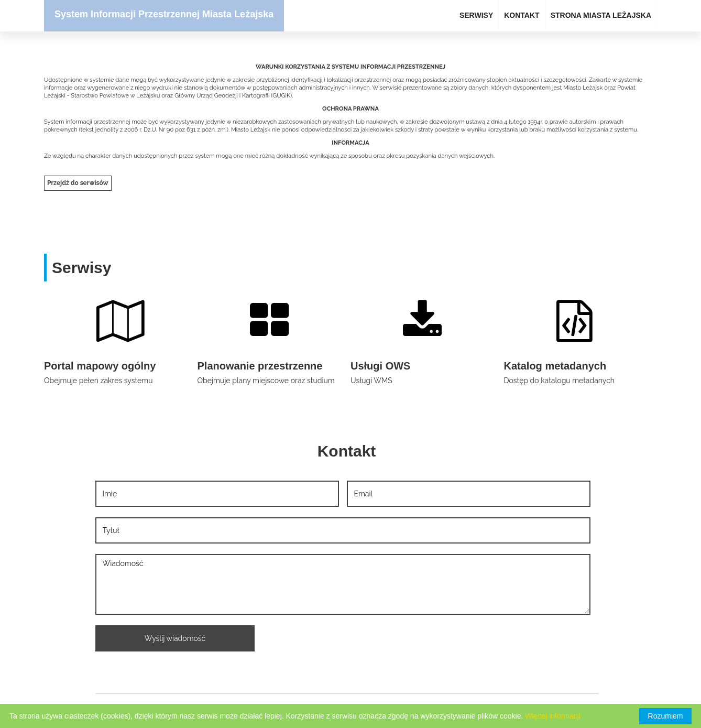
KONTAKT (522, 15)
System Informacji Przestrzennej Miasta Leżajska (164, 14)
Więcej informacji (553, 716)
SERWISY (476, 15)
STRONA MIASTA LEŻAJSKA (601, 15)
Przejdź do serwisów (78, 183)
